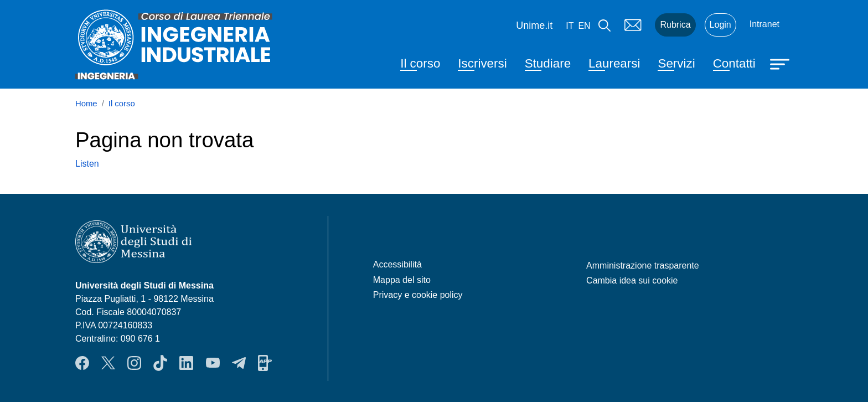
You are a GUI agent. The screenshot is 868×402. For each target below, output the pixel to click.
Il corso (420, 63)
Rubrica (675, 25)
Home (86, 104)
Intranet (764, 24)
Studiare (548, 63)
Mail (633, 25)
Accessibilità (397, 264)
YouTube (213, 363)
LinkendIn (186, 363)
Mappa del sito (402, 280)
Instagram (134, 363)
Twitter (108, 363)
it (570, 26)
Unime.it (534, 25)
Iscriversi (482, 63)
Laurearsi (614, 63)
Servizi (676, 63)
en (584, 26)
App (265, 363)
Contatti (734, 63)
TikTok (160, 363)
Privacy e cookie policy (418, 295)
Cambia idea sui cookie (632, 280)
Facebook (82, 363)
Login (720, 25)
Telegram (239, 363)
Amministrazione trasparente (643, 266)
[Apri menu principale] (781, 63)
